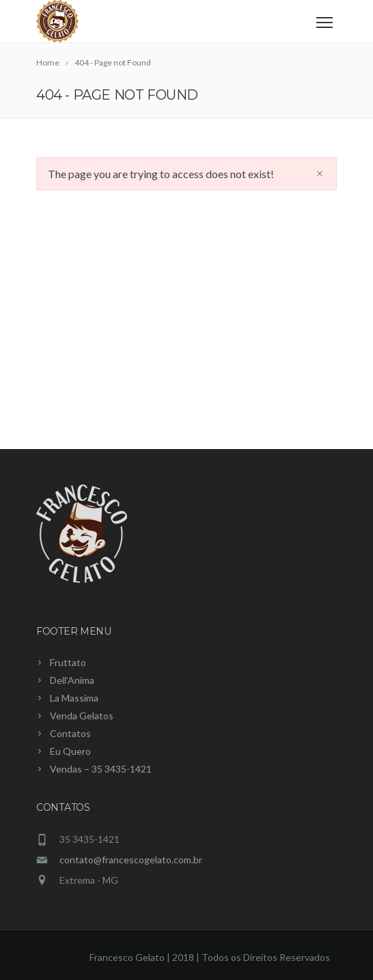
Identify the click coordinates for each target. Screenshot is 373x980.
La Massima (74, 698)
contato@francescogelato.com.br (131, 860)
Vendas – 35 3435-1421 (101, 769)
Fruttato (68, 662)
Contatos (70, 733)
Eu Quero (70, 751)
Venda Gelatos (82, 716)
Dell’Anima (72, 680)
